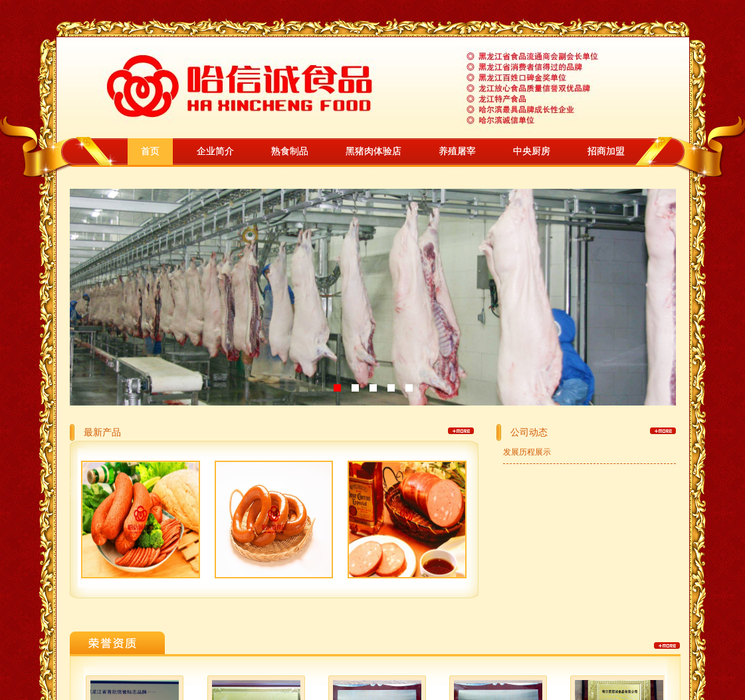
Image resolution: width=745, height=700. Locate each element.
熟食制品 (290, 151)
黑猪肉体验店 (373, 151)
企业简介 (215, 151)
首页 (150, 151)
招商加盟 (606, 151)
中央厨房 (532, 151)
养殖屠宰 (457, 151)
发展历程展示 (527, 452)
